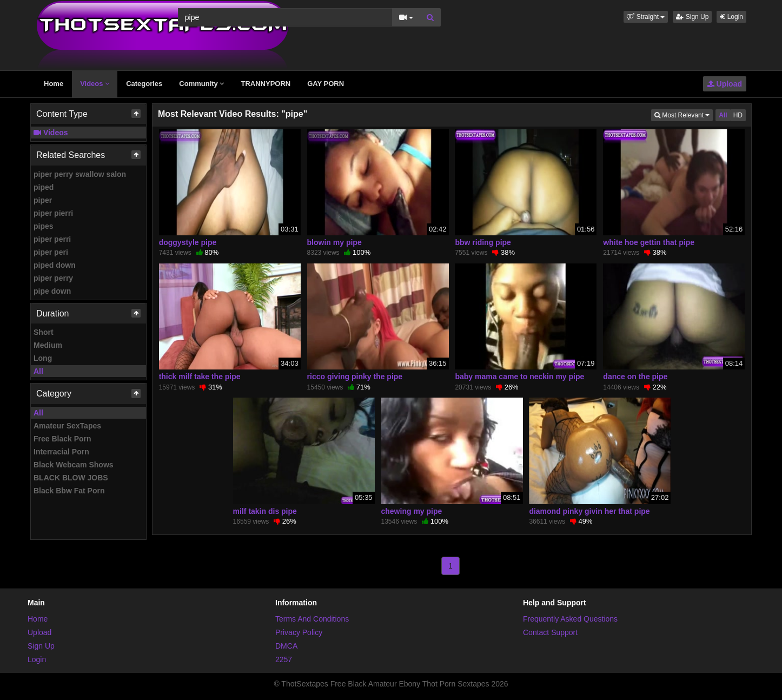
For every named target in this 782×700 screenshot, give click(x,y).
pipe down (52, 291)
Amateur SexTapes (67, 426)
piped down (55, 265)
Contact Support (550, 632)
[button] (646, 17)
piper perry (53, 278)
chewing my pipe (412, 511)
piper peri (51, 252)
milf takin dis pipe (265, 511)
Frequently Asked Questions (570, 619)
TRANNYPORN (266, 84)
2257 (284, 659)
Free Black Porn (62, 439)
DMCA (286, 646)
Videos (95, 84)
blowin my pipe (334, 242)
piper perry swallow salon (80, 174)
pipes (44, 226)
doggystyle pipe (188, 242)
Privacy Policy (299, 632)
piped (44, 187)
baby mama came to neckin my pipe (519, 377)
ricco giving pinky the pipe (355, 377)
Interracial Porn (61, 452)
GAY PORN (326, 84)
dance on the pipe (635, 377)
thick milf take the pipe (200, 377)
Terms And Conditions (312, 619)
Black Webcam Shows (74, 465)
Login (731, 17)
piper (43, 200)
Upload (725, 84)
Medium (48, 345)
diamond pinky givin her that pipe (589, 511)
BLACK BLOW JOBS (71, 478)
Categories (144, 84)
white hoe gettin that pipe (649, 242)
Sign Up (692, 17)
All (38, 371)
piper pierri (53, 213)
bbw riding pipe (483, 242)
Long (43, 358)
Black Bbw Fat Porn (69, 491)
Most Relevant (684, 114)
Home (54, 84)
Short (44, 332)
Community (201, 84)
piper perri (52, 239)
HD (738, 115)
